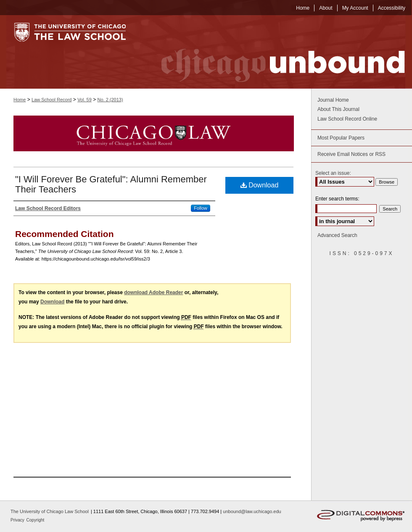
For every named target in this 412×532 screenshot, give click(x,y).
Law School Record (51, 100)
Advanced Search (337, 235)
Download (260, 185)
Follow (201, 208)
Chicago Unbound (275, 52)
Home (20, 100)
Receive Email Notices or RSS (351, 154)
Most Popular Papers (341, 138)
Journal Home (333, 100)
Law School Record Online (347, 119)
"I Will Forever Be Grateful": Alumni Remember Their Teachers (111, 184)
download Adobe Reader (153, 292)
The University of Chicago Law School (50, 511)
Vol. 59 (85, 100)
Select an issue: (333, 173)
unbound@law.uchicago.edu (252, 511)
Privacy (18, 520)
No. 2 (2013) (110, 100)
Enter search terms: (337, 199)
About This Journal (338, 109)
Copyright (36, 520)
